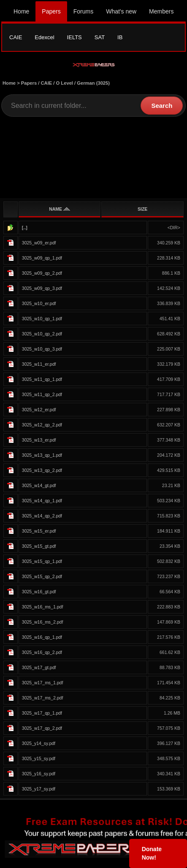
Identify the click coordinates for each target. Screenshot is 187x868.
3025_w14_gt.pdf (39, 485)
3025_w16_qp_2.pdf (42, 652)
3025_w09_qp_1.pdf (42, 258)
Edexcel (44, 37)
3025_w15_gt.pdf (39, 546)
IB (120, 37)
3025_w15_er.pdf (39, 531)
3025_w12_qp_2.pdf (42, 425)
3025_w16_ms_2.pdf (43, 622)
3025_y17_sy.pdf (39, 789)
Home (21, 11)
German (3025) (93, 83)
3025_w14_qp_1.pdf (42, 501)
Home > (12, 83)
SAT (100, 37)
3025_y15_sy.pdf (39, 758)
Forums (83, 11)
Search (162, 106)
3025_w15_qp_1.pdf (42, 561)
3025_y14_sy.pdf (39, 743)
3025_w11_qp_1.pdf (42, 379)
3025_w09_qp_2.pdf (42, 273)
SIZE (142, 209)
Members (161, 11)
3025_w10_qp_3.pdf (42, 349)
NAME (60, 209)
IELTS (75, 37)
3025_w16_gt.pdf (39, 592)
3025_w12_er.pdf (39, 410)
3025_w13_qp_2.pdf (42, 470)
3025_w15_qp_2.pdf (42, 576)
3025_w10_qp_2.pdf (42, 334)
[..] (25, 228)
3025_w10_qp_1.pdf (42, 319)
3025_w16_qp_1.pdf (42, 637)
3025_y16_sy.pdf (39, 774)
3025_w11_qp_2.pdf (42, 394)
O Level (65, 83)
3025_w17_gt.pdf (39, 667)
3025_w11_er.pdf (39, 364)
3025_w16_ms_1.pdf (43, 607)
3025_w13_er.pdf (39, 440)
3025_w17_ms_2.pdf (43, 698)
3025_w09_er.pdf (39, 243)
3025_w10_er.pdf (39, 303)
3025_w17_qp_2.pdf (42, 728)
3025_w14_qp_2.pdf (42, 516)
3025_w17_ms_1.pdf (43, 683)
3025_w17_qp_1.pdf (42, 713)
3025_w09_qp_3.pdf (42, 288)
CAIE (16, 37)
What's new (121, 11)
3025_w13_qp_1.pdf (42, 455)
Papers (51, 11)
